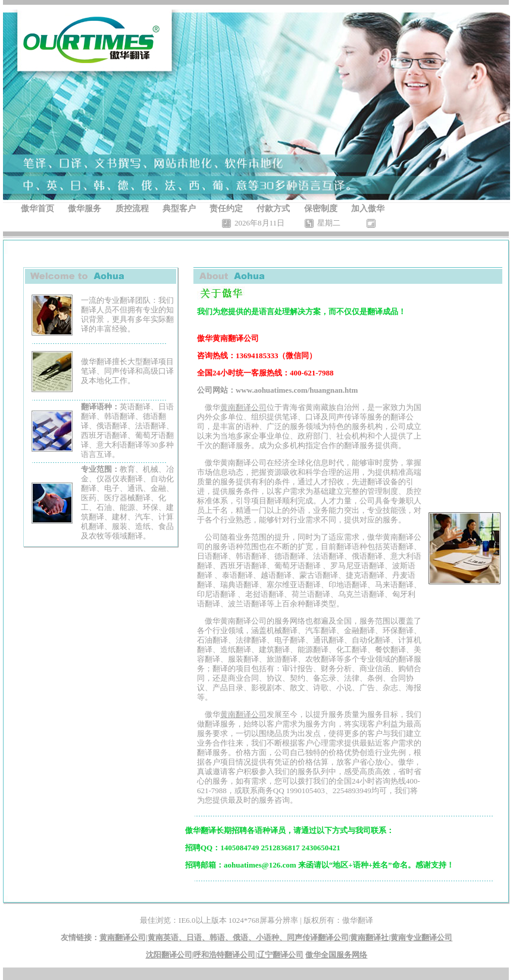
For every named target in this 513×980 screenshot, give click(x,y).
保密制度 (321, 209)
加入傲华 (368, 209)
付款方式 (273, 209)
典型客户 (179, 209)
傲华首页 (37, 209)
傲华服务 (85, 209)
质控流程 (132, 209)
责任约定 (226, 209)
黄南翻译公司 (243, 407)
